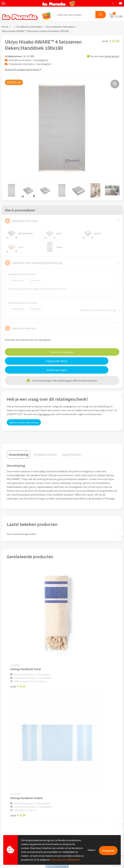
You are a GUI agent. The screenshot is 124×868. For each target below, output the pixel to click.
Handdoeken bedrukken (29, 27)
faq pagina (44, 405)
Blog (66, 820)
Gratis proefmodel (12, 806)
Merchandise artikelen (76, 800)
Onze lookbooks (73, 815)
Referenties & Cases (75, 756)
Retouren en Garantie (14, 820)
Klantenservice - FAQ (13, 801)
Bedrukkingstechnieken (77, 805)
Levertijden (8, 816)
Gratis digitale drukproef (15, 811)
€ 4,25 (18, 633)
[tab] (19, 446)
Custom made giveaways (77, 796)
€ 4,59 (18, 719)
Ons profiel (70, 751)
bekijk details (112, 56)
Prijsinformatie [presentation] (45, 446)
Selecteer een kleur (21, 221)
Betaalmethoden (11, 825)
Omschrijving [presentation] (19, 446)
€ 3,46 (73, 719)
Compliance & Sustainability (79, 761)
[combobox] (75, 15)
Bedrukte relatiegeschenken (79, 810)
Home (5, 27)
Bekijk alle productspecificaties (23, 69)
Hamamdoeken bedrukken (60, 27)
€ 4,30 (73, 633)
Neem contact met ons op (24, 413)
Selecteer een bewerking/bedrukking (34, 263)
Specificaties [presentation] (71, 446)
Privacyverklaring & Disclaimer (80, 771)
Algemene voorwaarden (77, 766)
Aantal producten (20, 328)
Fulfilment (8, 830)
